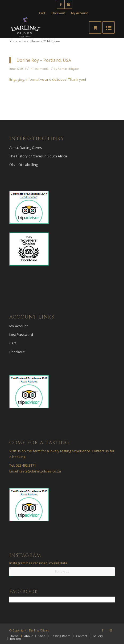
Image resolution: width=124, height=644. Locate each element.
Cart (42, 13)
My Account (79, 13)
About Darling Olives (26, 148)
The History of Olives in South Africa (38, 156)
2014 (47, 41)
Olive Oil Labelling (24, 165)
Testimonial (41, 69)
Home (35, 41)
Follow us (62, 571)
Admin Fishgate (68, 69)
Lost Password (21, 335)
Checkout (58, 13)
